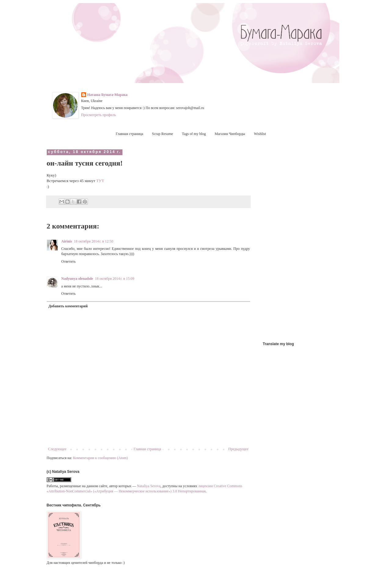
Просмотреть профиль (99, 115)
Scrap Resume (163, 134)
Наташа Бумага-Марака (107, 95)
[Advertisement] (297, 241)
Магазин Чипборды (230, 134)
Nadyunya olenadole (77, 279)
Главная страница (129, 134)
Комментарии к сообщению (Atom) (100, 458)
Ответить (69, 261)
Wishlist (260, 134)
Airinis (67, 241)
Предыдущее (238, 449)
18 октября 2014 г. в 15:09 (115, 279)
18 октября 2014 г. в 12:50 (94, 241)
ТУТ (100, 181)
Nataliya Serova (149, 486)
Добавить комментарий (68, 306)
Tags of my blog (194, 134)
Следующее (57, 449)
